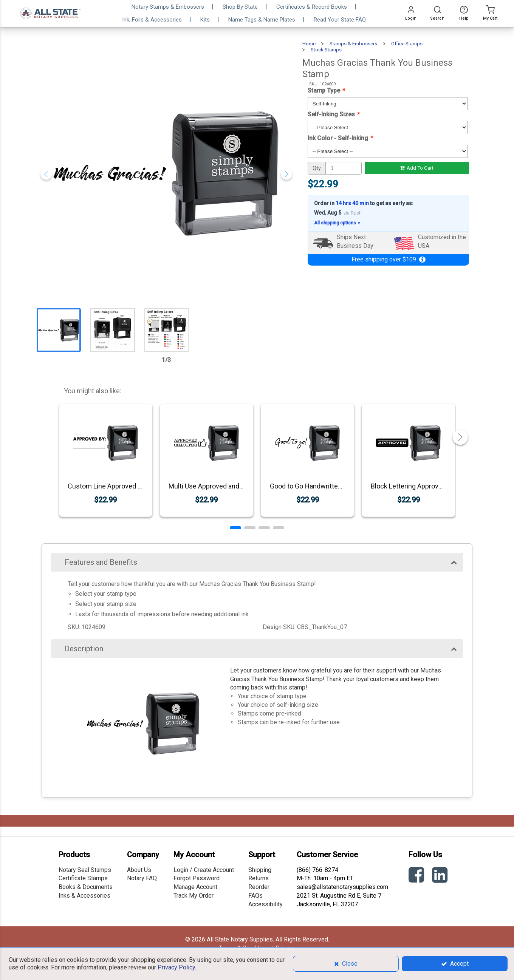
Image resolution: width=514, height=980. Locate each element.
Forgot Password (197, 878)
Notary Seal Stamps (85, 870)
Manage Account (195, 887)
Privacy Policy (176, 967)
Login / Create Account (204, 870)
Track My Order (194, 896)
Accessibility (266, 904)
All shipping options (338, 223)
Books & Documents (86, 887)
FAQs (255, 896)
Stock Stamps (326, 50)
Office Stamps (407, 44)
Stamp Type (326, 90)
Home (309, 44)
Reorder (259, 887)
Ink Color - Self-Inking (340, 138)
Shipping (260, 870)
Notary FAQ (142, 878)
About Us (139, 870)
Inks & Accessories (84, 896)
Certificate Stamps (83, 878)
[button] (235, 528)
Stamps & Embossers (353, 44)
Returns (259, 878)
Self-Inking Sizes (333, 114)
